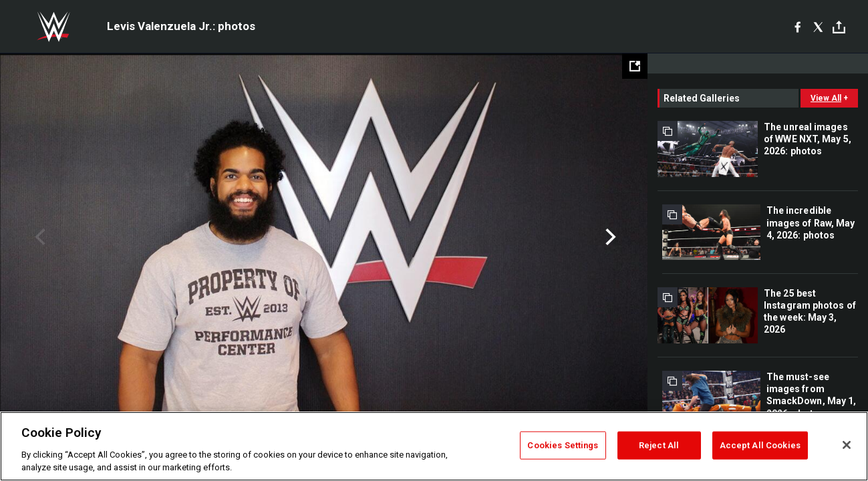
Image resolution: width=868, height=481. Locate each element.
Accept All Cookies (760, 445)
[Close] (847, 445)
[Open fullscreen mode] (635, 66)
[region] (434, 446)
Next (609, 237)
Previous (38, 237)
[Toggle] (839, 27)
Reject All (659, 445)
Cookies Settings (563, 445)
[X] (818, 27)
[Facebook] (798, 27)
